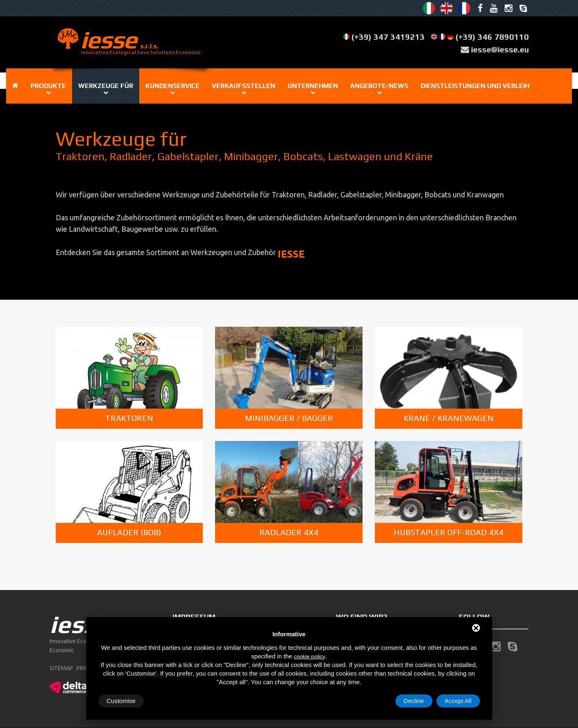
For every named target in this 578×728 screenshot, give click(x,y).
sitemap (61, 668)
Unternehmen (313, 86)
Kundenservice (172, 86)
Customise (121, 701)
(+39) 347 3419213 (388, 37)
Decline (414, 701)
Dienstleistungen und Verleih (475, 86)
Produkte (48, 86)
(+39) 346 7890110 (492, 37)
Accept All (458, 701)
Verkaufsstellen (244, 86)
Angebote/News (379, 86)
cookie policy (309, 657)
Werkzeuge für (106, 86)
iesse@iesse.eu (500, 49)
